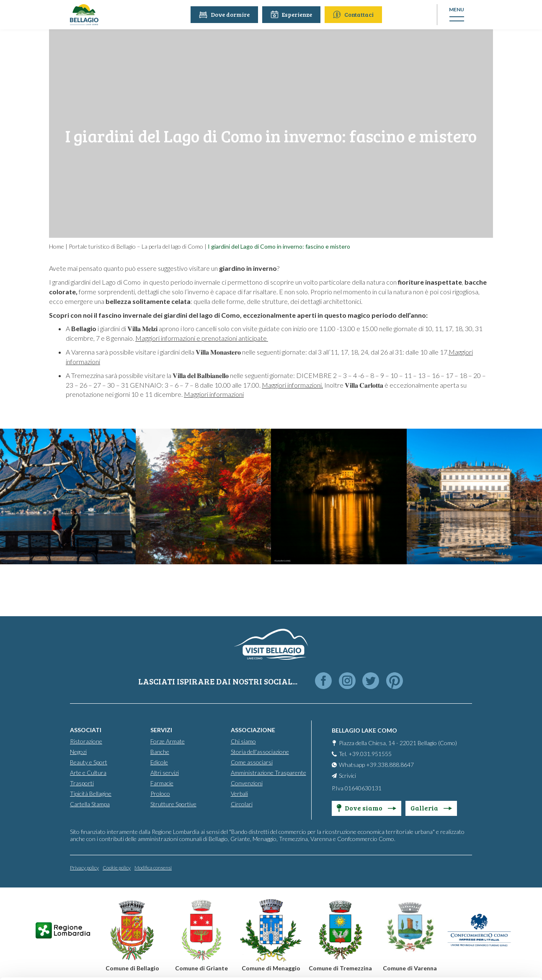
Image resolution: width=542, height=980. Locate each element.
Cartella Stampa (90, 804)
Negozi (78, 751)
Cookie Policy (225, 941)
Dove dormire (226, 14)
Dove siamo (366, 807)
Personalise (472, 890)
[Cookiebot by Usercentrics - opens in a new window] (54, 964)
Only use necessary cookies (472, 917)
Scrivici (347, 775)
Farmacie (162, 783)
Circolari (242, 804)
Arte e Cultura (88, 772)
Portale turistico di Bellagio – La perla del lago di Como (136, 246)
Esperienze (293, 14)
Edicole (159, 762)
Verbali (239, 793)
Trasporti (82, 783)
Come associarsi (252, 762)
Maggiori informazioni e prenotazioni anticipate (202, 338)
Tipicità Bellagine (91, 793)
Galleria (431, 807)
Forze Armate (168, 741)
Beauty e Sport (89, 762)
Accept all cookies (472, 863)
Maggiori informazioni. (292, 385)
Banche (160, 751)
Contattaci (355, 14)
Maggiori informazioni (214, 394)
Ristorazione (86, 741)
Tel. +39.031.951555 (365, 753)
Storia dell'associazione (260, 751)
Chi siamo (243, 741)
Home (57, 246)
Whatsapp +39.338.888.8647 (376, 764)
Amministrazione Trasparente (268, 772)
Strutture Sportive (173, 804)
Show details (129, 963)
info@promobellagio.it (145, 911)
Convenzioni (247, 783)
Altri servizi (165, 772)
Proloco (160, 793)
